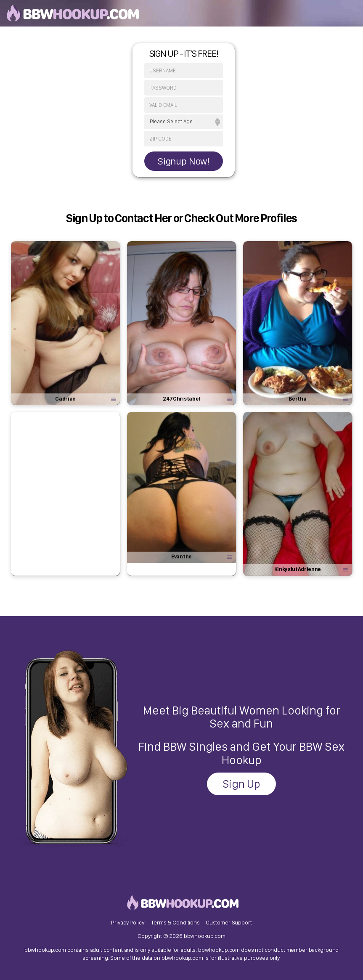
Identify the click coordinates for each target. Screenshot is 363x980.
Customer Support (229, 922)
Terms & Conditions (175, 922)
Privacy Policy (127, 922)
